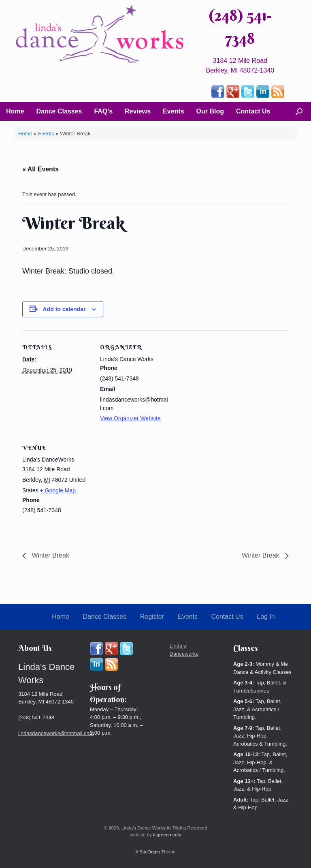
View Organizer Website (130, 418)
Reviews (138, 111)
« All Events (40, 169)
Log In (266, 617)
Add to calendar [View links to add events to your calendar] (64, 309)
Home (15, 111)
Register (152, 617)
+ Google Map (58, 490)
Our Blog (210, 111)
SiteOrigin (150, 852)
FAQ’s (103, 111)
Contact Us (253, 111)
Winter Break (50, 555)
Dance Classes (59, 111)
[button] (299, 111)
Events (173, 111)
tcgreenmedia (167, 835)
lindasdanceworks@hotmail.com (56, 733)
